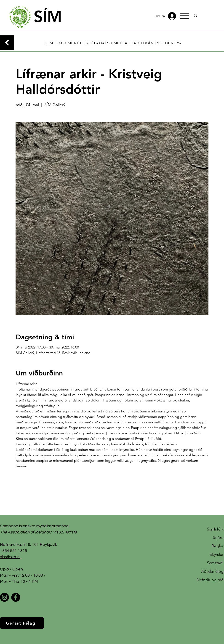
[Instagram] (4, 597)
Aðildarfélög (212, 571)
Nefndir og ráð (210, 580)
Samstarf (215, 563)
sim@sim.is (10, 557)
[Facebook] (16, 597)
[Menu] (184, 16)
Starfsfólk (215, 529)
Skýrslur (217, 554)
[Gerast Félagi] (22, 623)
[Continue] (7, 43)
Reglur (218, 546)
